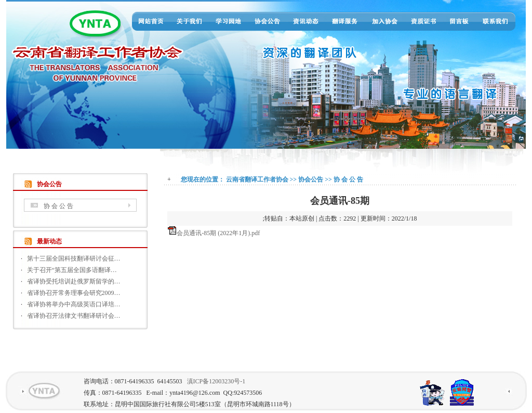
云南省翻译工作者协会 (257, 179)
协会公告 (311, 179)
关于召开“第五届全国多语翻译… (72, 270)
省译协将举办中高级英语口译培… (74, 304)
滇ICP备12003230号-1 (216, 381)
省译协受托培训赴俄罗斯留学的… (74, 281)
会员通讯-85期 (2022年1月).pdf (218, 233)
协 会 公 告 (58, 206)
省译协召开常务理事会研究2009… (74, 293)
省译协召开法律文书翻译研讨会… (74, 316)
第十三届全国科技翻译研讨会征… (74, 259)
